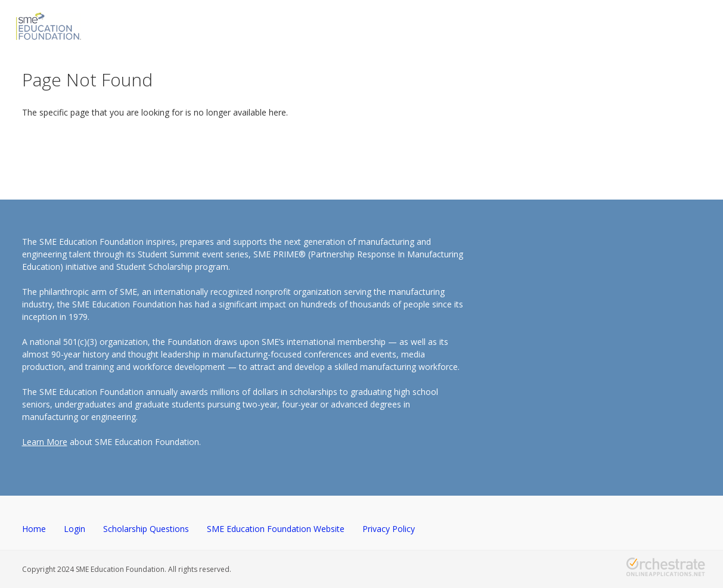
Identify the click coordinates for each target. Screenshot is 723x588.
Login (75, 529)
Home (34, 529)
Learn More (45, 442)
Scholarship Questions (146, 529)
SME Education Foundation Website (276, 529)
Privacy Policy (389, 529)
